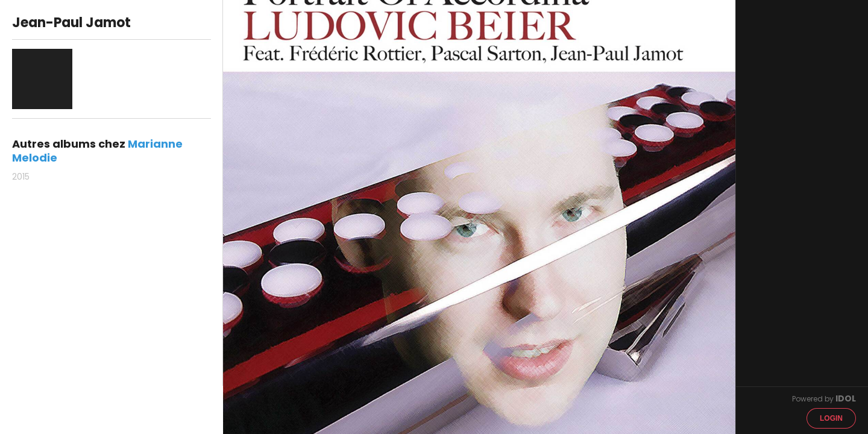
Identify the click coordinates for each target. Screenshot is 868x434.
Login (831, 418)
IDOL (846, 398)
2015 (21, 177)
